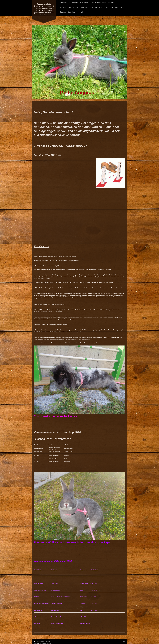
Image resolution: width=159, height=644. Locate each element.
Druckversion (39, 639)
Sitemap (47, 639)
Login (124, 639)
